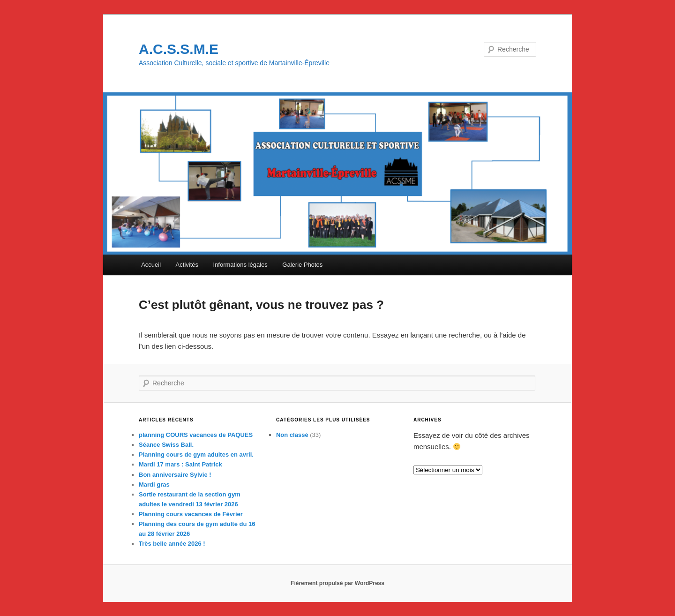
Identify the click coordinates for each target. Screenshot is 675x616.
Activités (187, 265)
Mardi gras (154, 485)
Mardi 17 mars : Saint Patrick (180, 464)
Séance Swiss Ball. (166, 445)
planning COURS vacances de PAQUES (196, 435)
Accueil (151, 265)
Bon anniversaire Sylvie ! (175, 475)
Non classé (292, 435)
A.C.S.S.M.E (179, 49)
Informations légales (240, 265)
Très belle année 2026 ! (172, 544)
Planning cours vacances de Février (191, 514)
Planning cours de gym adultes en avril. (196, 454)
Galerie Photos (302, 265)
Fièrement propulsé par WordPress (337, 583)
